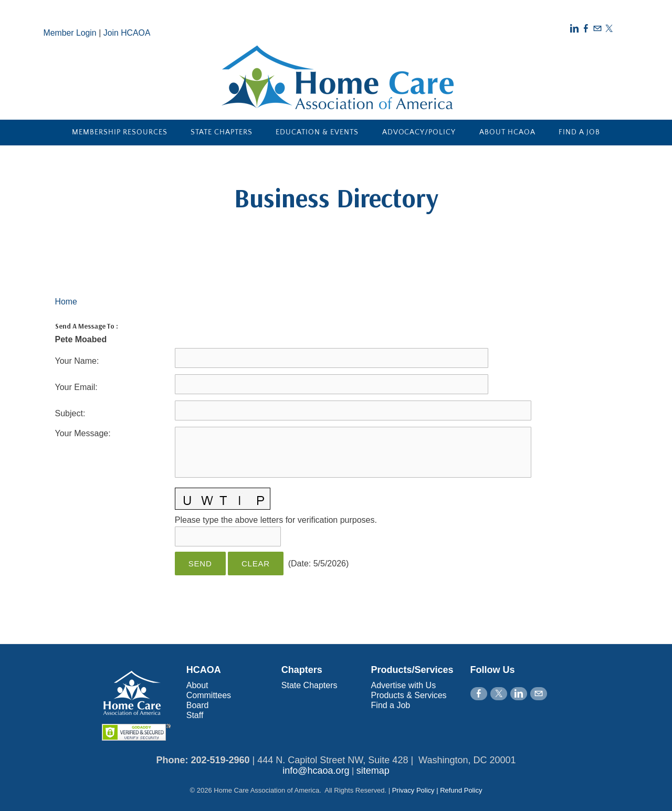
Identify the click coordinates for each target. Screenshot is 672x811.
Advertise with (398, 685)
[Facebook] (586, 29)
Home (66, 302)
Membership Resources (120, 132)
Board (198, 705)
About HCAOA (507, 132)
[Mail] (597, 29)
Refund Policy (461, 790)
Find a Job (579, 132)
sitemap (373, 771)
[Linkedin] (574, 29)
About (197, 685)
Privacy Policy (413, 790)
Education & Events (317, 132)
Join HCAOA (128, 33)
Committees (209, 695)
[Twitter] (609, 29)
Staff (195, 715)
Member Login (70, 33)
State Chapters (222, 132)
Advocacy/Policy (419, 132)
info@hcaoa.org (316, 771)
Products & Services (409, 695)
